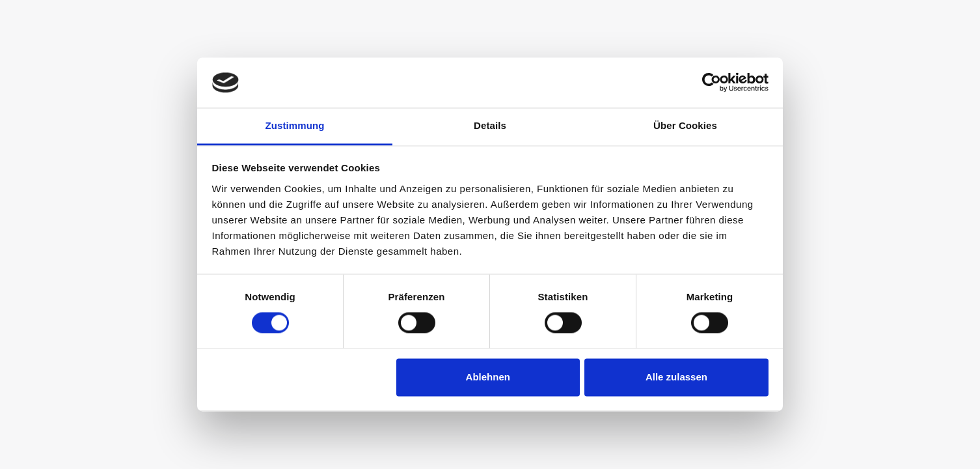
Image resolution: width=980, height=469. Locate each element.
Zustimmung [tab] (295, 125)
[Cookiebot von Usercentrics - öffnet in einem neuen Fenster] (712, 83)
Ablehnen (488, 377)
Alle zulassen (676, 377)
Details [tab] (490, 125)
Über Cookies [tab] (685, 125)
